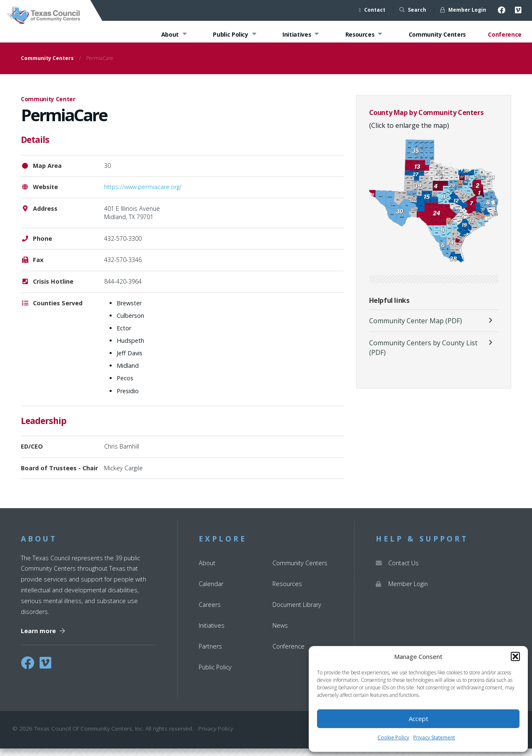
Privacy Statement (434, 737)
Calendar (211, 591)
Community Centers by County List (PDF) (423, 355)
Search (413, 10)
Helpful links (389, 308)
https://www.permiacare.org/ (143, 194)
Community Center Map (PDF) (416, 328)
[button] (515, 656)
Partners (210, 654)
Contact (372, 10)
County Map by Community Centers (426, 120)
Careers (210, 612)
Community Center (48, 106)
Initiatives (299, 35)
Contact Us (397, 570)
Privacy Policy (216, 736)
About (172, 35)
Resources (363, 35)
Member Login (463, 10)
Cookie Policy (393, 737)
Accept (418, 719)
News (280, 633)
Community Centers (436, 35)
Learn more (43, 638)
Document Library (297, 612)
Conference (505, 35)
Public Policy (233, 35)
